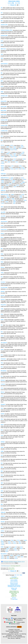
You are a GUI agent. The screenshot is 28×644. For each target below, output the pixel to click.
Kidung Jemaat (14, 584)
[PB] (19, 3)
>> (19, 5)
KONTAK (8, 627)
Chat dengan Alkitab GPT (15, 566)
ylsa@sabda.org (21, 637)
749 (22, 145)
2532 (20, 148)
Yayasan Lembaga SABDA (18, 618)
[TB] (13, 3)
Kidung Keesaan (14, 583)
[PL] (16, 3)
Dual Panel (14, 599)
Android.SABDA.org (14, 592)
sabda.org (18, 638)
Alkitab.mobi (14, 588)
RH (18, 575)
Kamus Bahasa (14, 581)
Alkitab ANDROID (14, 578)
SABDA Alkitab (8, 622)
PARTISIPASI (13, 627)
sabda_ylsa (7, 618)
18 (16, 5)
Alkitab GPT (12, 569)
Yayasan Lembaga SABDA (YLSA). (14, 631)
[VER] (9, 3)
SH (16, 575)
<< (9, 5)
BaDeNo (14, 595)
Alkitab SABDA (11, 568)
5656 (3, 181)
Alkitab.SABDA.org (14, 591)
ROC (21, 575)
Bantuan (14, 598)
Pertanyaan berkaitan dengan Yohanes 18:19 (14, 562)
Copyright (14, 589)
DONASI (19, 627)
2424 (15, 147)
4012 (22, 147)
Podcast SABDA (19, 622)
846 (14, 148)
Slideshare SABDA (14, 624)
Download (14, 577)
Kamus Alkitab (14, 580)
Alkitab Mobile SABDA (14, 1)
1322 (12, 150)
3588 (12, 178)
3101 (11, 148)
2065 (8, 147)
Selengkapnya (18, 620)
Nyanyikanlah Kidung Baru (14, 585)
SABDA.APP (14, 594)
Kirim (16, 563)
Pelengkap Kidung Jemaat (14, 587)
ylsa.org (13, 638)
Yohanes (12, 5)
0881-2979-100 (9, 637)
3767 (12, 145)
